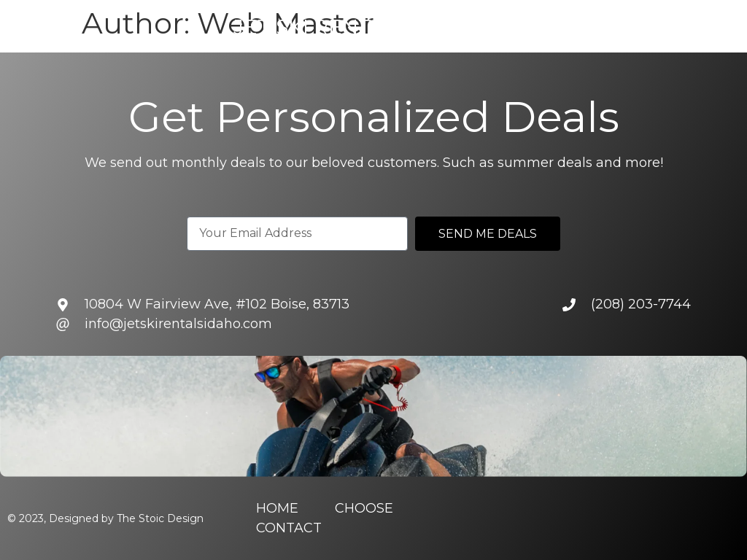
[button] (12, 27)
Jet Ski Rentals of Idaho (376, 27)
